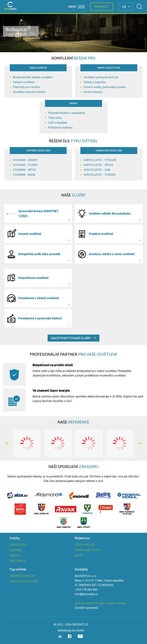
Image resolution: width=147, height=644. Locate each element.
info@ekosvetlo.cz (86, 594)
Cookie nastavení (86, 608)
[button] (57, 49)
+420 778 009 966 (86, 590)
